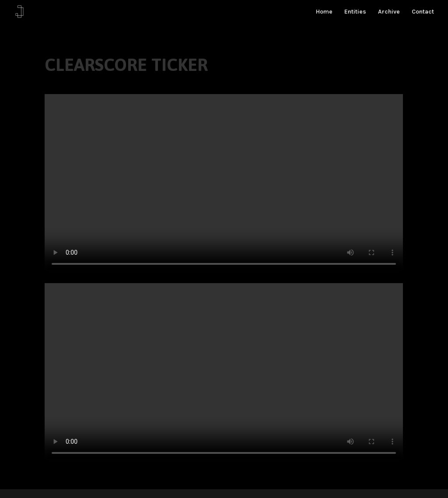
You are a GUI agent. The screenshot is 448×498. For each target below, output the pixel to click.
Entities (355, 12)
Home (324, 12)
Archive (389, 12)
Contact (423, 12)
